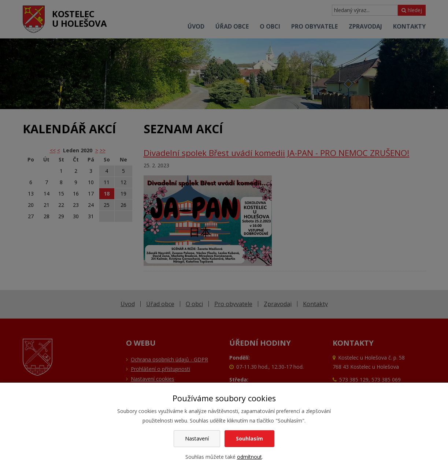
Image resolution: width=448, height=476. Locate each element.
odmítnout (249, 457)
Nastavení (197, 438)
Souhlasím (249, 438)
